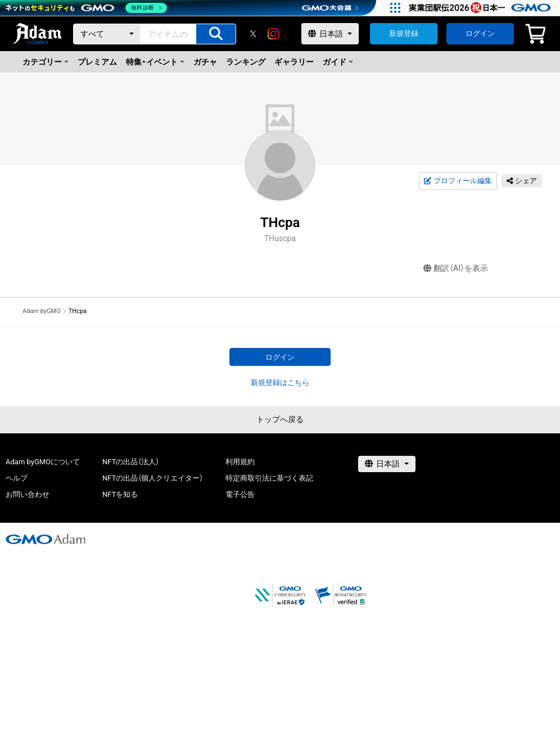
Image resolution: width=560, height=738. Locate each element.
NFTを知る (120, 494)
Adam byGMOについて (43, 462)
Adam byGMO (42, 311)
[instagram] (273, 34)
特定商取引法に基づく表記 (269, 478)
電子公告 (240, 494)
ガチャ (205, 62)
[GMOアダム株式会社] (46, 539)
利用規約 (240, 462)
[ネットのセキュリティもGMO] (86, 8)
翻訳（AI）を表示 (456, 268)
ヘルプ (17, 478)
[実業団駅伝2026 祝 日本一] (482, 8)
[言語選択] (330, 34)
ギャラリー (294, 62)
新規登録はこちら (280, 382)
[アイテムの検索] (216, 34)
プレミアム (97, 62)
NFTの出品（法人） (131, 462)
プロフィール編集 (458, 181)
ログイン (480, 33)
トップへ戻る (280, 419)
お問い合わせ (28, 494)
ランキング (246, 62)
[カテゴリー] (107, 34)
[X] (253, 34)
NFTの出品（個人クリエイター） (153, 478)
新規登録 (404, 33)
